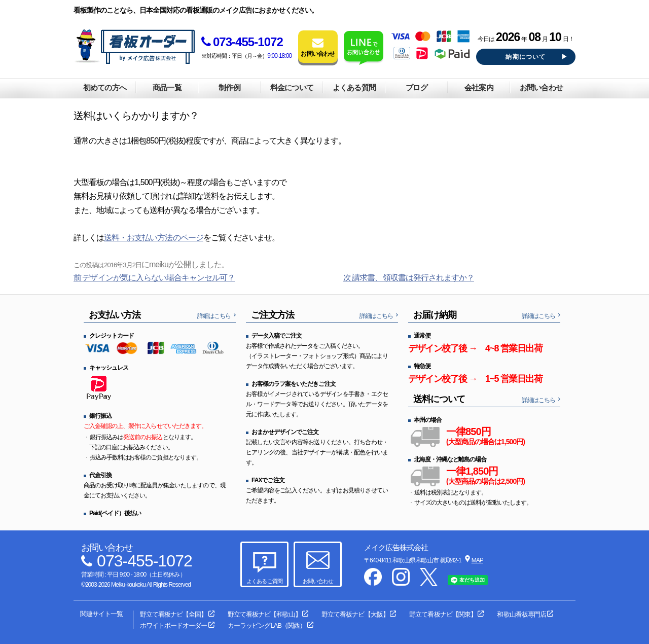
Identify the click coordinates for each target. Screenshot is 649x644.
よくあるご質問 (264, 581)
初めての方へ (104, 87)
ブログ (416, 87)
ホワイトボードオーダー (173, 625)
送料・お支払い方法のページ (154, 238)
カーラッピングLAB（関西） (267, 625)
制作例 (229, 87)
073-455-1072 (242, 42)
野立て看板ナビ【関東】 (443, 614)
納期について (526, 57)
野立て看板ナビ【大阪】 (355, 614)
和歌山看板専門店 (521, 614)
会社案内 (479, 87)
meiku (159, 264)
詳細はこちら (214, 316)
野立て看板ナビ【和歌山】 (264, 614)
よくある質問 (354, 87)
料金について (292, 87)
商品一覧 (167, 87)
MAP (477, 560)
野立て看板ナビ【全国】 (173, 614)
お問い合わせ (541, 87)
